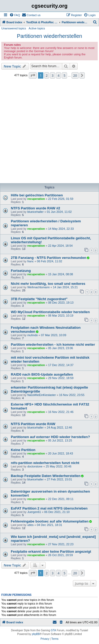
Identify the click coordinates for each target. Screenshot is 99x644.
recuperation (36, 199)
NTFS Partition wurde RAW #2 (36, 208)
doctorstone (35, 466)
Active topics (37, 28)
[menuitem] (15, 15)
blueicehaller (35, 212)
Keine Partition (23, 450)
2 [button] (47, 75)
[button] (33, 75)
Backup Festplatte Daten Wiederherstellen (46, 476)
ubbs (30, 525)
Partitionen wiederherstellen (49, 36)
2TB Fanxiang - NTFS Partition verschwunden (49, 258)
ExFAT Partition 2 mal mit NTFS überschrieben (49, 508)
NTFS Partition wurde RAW (33, 424)
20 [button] (75, 75)
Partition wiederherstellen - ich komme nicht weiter (53, 344)
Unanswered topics (14, 28)
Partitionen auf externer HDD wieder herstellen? (50, 437)
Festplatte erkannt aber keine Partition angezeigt (51, 551)
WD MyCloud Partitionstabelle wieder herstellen (50, 312)
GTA (53, 630)
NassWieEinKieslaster (41, 395)
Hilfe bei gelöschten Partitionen (37, 195)
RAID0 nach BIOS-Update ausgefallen (42, 374)
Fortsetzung (21, 271)
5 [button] (64, 75)
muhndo (32, 335)
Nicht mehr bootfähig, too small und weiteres (48, 284)
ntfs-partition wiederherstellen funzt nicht (45, 463)
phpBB (36, 634)
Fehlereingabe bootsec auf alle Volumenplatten (50, 521)
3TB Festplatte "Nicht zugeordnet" (39, 299)
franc (30, 261)
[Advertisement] (49, 132)
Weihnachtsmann (38, 287)
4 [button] (58, 75)
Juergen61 (34, 512)
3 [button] (52, 75)
